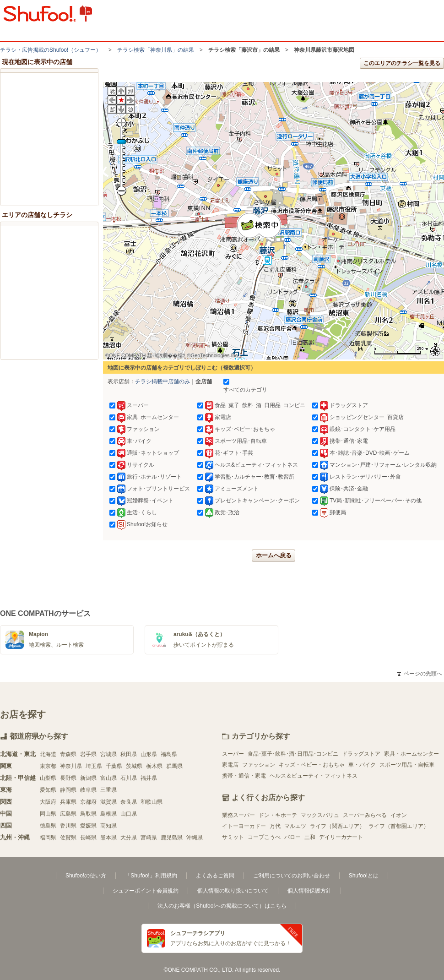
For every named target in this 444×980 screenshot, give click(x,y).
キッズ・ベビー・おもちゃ (312, 765)
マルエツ (295, 826)
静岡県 (68, 790)
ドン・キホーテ (278, 815)
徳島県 (48, 826)
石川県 (129, 778)
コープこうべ (264, 837)
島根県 (108, 814)
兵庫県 (68, 802)
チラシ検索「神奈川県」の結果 (156, 50)
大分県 (129, 838)
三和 (310, 837)
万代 (275, 826)
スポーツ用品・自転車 (407, 765)
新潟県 (88, 778)
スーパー (233, 754)
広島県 (68, 814)
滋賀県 (108, 802)
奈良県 (129, 802)
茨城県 (134, 766)
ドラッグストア (361, 754)
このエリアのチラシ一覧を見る (402, 63)
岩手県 (88, 754)
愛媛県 (88, 826)
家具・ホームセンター (412, 754)
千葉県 (114, 766)
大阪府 (48, 802)
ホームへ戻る (274, 555)
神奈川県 (71, 766)
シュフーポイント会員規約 (146, 891)
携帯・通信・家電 (244, 776)
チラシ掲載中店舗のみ (162, 381)
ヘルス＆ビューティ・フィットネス (314, 776)
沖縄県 (195, 838)
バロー (292, 837)
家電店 (230, 765)
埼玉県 (94, 766)
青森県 (68, 754)
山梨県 (48, 778)
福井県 (149, 778)
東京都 (48, 766)
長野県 (68, 778)
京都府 (88, 802)
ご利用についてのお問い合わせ (292, 876)
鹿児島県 (172, 838)
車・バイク (362, 765)
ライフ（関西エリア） (337, 826)
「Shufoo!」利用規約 (151, 876)
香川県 (68, 826)
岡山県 (48, 814)
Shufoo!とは (364, 876)
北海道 (48, 754)
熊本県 (108, 838)
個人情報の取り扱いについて (233, 891)
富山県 (108, 778)
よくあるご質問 (215, 876)
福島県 (169, 754)
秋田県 (129, 754)
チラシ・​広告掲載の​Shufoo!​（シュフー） (51, 50)
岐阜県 (88, 790)
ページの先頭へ (420, 674)
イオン (399, 815)
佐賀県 (68, 838)
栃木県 (154, 766)
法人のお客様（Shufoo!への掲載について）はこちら (222, 906)
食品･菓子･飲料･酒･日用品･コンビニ (293, 754)
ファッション (259, 765)
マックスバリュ (320, 815)
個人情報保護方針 (309, 891)
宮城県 (108, 754)
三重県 (108, 790)
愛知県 (48, 790)
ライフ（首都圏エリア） (399, 826)
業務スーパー (238, 815)
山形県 (149, 754)
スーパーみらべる (365, 815)
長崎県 (88, 838)
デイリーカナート (341, 837)
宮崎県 (149, 838)
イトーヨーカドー (244, 826)
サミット (233, 837)
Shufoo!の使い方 (86, 876)
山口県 (129, 814)
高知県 (108, 826)
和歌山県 (152, 802)
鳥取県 (88, 814)
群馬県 (174, 766)
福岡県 (48, 838)
